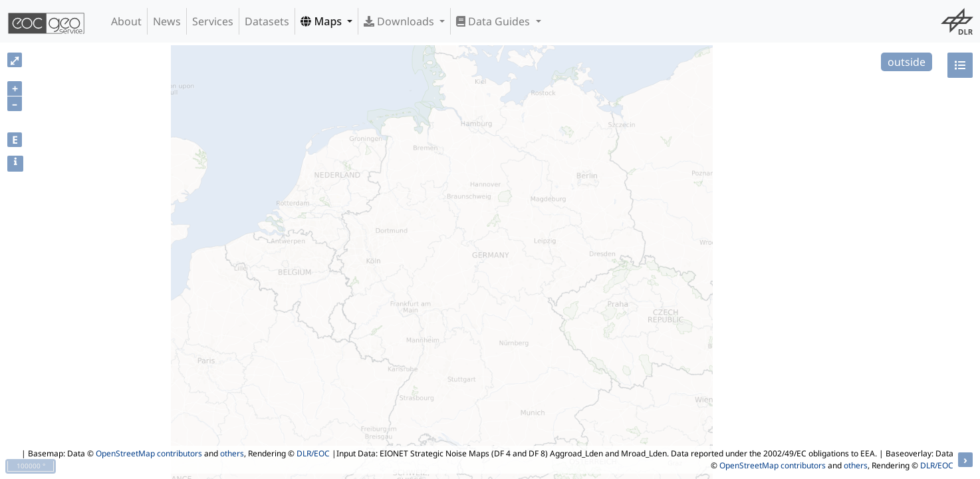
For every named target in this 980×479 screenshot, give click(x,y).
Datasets (267, 21)
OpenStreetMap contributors (149, 453)
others (232, 453)
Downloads (400, 21)
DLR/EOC (313, 453)
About (126, 21)
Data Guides (494, 21)
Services (213, 21)
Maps (322, 21)
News (167, 21)
